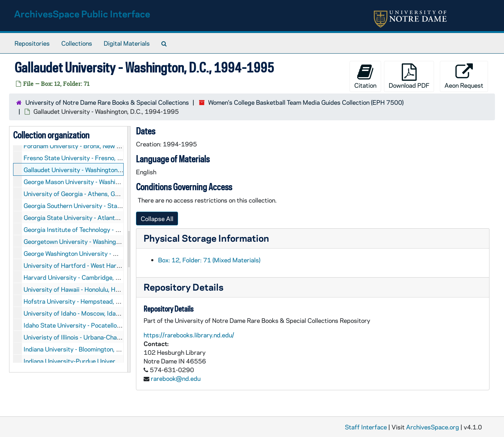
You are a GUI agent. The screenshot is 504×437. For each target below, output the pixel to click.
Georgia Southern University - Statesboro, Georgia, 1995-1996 (112, 205)
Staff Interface (366, 427)
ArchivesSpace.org (433, 427)
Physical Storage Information (206, 238)
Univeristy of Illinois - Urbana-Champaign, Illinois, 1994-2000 (109, 337)
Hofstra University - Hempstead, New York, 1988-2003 (101, 301)
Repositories (32, 43)
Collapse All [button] (157, 218)
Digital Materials (127, 43)
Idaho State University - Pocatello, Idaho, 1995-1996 (98, 325)
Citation (365, 76)
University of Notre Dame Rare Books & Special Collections (107, 102)
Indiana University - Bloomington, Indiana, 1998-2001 (98, 349)
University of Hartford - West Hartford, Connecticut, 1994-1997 (114, 265)
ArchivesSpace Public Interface (82, 14)
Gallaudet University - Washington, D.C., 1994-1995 (96, 170)
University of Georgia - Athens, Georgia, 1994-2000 (96, 193)
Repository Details (183, 287)
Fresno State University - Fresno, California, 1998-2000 (102, 158)
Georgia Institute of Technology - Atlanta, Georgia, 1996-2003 (111, 229)
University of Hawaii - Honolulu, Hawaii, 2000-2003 (95, 289)
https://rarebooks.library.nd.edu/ (189, 335)
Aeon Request (464, 76)
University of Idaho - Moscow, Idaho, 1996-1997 (91, 313)
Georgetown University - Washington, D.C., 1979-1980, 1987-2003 (119, 241)
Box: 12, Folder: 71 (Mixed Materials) (209, 260)
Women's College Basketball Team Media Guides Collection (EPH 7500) (306, 102)
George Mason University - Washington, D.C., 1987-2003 (103, 182)
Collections (77, 43)
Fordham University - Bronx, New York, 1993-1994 (95, 146)
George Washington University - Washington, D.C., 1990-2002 (110, 253)
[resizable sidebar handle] (129, 249)
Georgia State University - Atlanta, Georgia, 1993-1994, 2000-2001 (120, 217)
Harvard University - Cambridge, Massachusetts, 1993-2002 (110, 277)
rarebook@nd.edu (176, 378)
